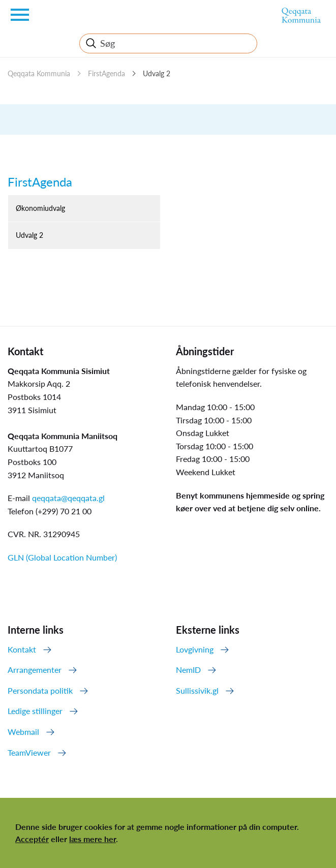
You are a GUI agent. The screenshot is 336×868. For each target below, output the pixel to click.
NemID (188, 670)
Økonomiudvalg (40, 208)
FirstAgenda (106, 73)
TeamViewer (29, 752)
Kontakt (22, 649)
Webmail (23, 732)
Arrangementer (35, 670)
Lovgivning (195, 649)
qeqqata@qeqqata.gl (68, 498)
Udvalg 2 (157, 73)
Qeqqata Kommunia (39, 73)
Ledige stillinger (35, 711)
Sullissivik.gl (197, 690)
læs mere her (93, 839)
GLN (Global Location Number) (62, 557)
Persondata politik (40, 690)
